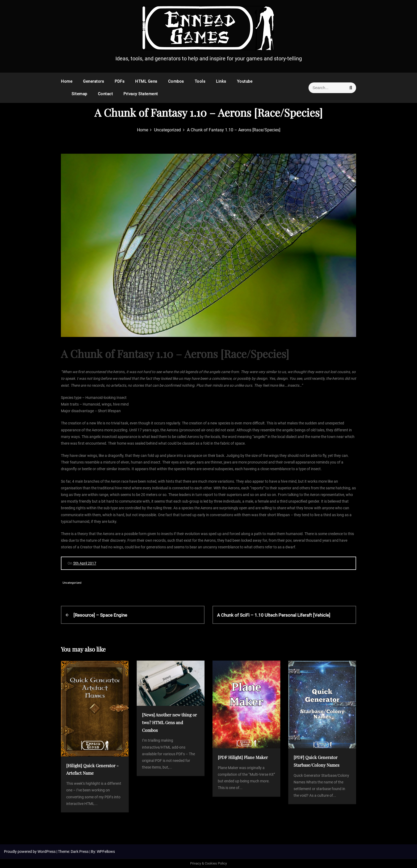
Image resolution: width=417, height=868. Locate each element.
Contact (105, 94)
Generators (93, 81)
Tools (200, 81)
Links (221, 81)
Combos (176, 81)
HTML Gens (146, 81)
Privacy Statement (141, 94)
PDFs (120, 81)
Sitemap (79, 94)
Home (67, 81)
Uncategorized (72, 583)
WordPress (47, 852)
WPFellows (106, 852)
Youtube (245, 81)
